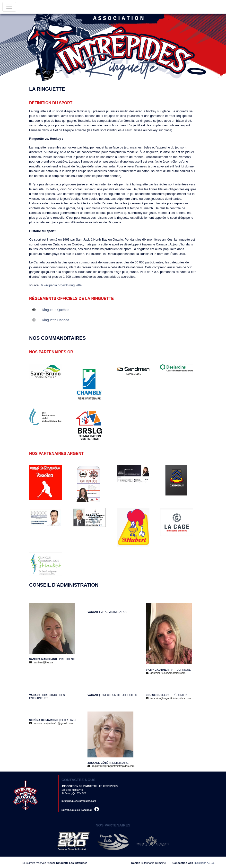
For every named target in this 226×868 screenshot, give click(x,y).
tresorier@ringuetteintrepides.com (168, 698)
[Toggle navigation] (9, 7)
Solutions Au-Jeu (205, 863)
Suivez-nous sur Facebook (80, 810)
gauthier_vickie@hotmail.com (166, 673)
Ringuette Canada (56, 320)
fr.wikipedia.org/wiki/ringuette (61, 285)
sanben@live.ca (41, 662)
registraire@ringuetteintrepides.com (111, 766)
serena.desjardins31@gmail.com (51, 723)
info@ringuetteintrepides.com (79, 801)
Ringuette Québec (56, 310)
